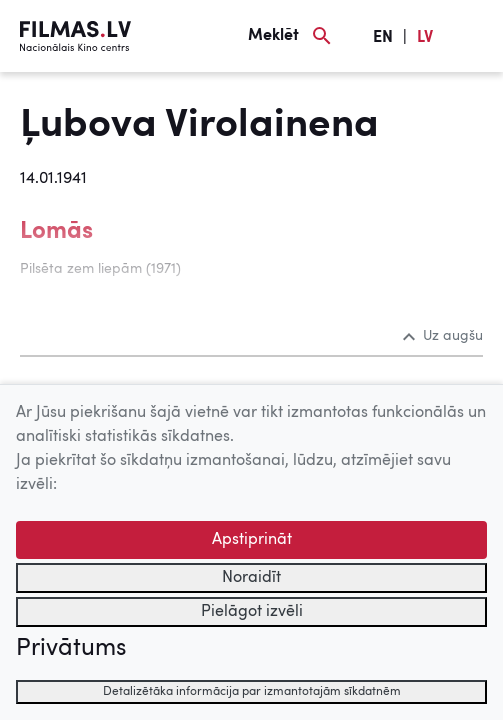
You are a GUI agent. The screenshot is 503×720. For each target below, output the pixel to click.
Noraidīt (251, 578)
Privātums (71, 649)
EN (383, 38)
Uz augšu (443, 336)
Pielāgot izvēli (252, 612)
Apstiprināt (252, 540)
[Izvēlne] (473, 36)
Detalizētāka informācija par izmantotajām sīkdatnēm (252, 692)
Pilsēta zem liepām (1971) (100, 269)
